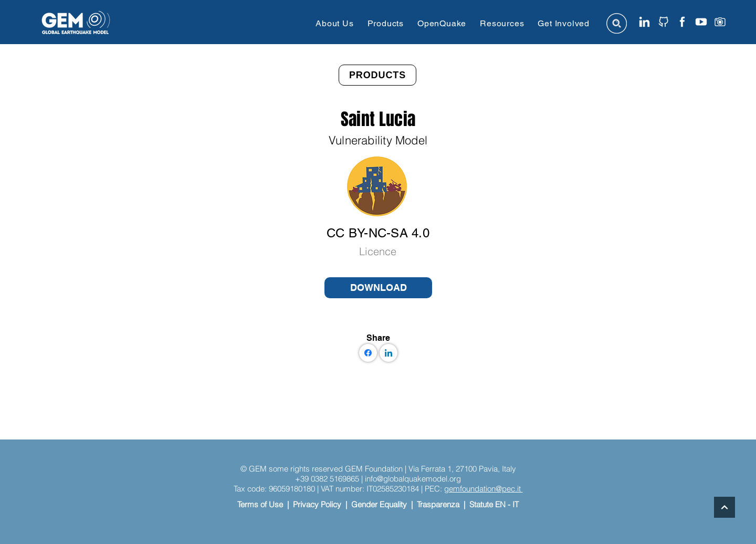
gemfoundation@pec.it (484, 489)
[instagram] (720, 22)
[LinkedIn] (388, 353)
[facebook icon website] (682, 22)
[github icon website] (663, 22)
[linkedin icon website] (644, 22)
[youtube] (701, 22)
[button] (334, 23)
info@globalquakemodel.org (413, 479)
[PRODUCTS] (377, 75)
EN (500, 504)
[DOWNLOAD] (378, 288)
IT (516, 504)
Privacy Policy (317, 504)
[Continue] (724, 507)
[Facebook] (368, 353)
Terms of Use (260, 504)
